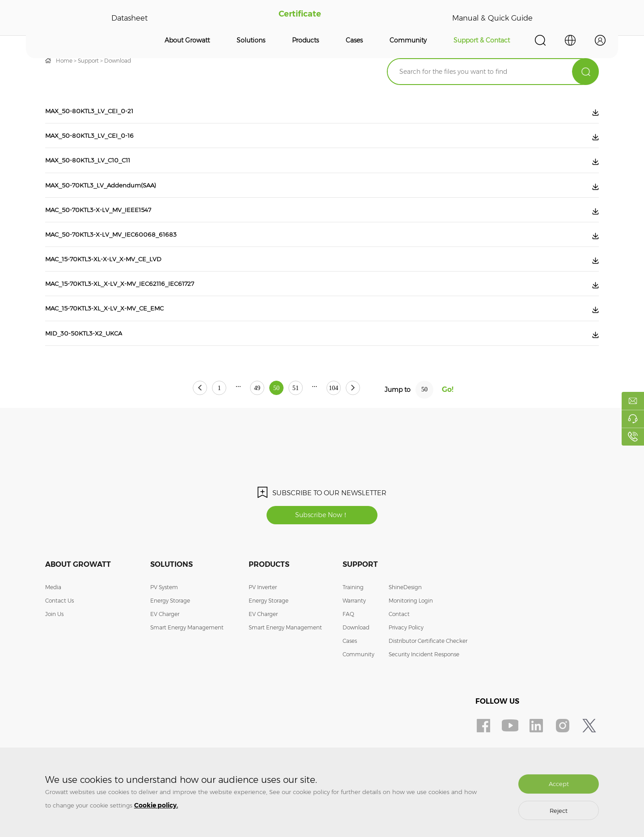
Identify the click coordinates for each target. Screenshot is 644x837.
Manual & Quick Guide (491, 18)
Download (118, 61)
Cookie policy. (156, 805)
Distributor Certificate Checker (428, 683)
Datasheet (129, 18)
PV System (164, 629)
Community (408, 40)
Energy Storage (170, 643)
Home (64, 61)
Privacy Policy (406, 669)
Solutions (251, 40)
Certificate (298, 18)
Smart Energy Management (187, 669)
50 (276, 429)
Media (53, 629)
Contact (399, 656)
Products (305, 40)
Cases (354, 40)
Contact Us (59, 643)
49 (245, 429)
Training (353, 629)
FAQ (348, 656)
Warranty (354, 643)
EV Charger (165, 656)
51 (308, 429)
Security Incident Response (424, 696)
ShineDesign (405, 629)
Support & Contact (482, 40)
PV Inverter (263, 629)
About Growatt (187, 40)
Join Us (54, 656)
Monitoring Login (411, 643)
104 (359, 429)
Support (88, 61)
